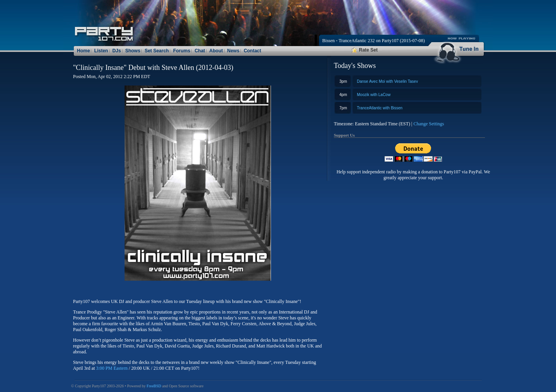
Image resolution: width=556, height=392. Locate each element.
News (233, 51)
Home (83, 51)
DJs (117, 51)
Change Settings (429, 124)
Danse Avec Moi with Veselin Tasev (387, 81)
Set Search (157, 51)
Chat (200, 51)
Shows (133, 51)
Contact (252, 51)
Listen (101, 51)
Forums (182, 51)
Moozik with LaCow (374, 95)
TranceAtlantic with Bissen (380, 108)
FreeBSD (154, 386)
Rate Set (364, 50)
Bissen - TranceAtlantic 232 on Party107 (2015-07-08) (373, 41)
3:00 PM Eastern (112, 368)
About (216, 51)
